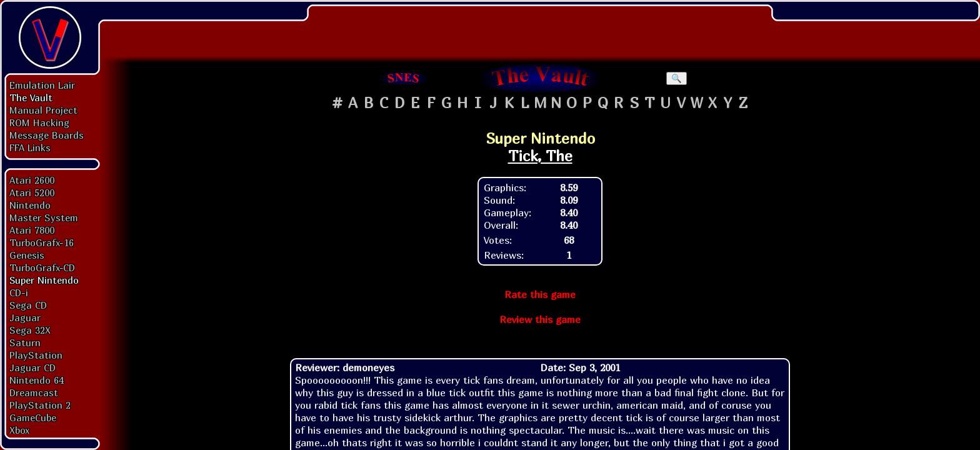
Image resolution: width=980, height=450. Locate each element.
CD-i (19, 292)
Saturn (25, 342)
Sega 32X (30, 330)
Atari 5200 (32, 192)
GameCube (33, 417)
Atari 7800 (32, 230)
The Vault (31, 97)
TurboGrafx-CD (42, 267)
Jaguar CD (32, 367)
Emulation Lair (42, 85)
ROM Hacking (39, 122)
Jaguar (25, 317)
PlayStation (36, 355)
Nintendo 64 (37, 380)
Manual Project (43, 110)
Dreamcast (34, 392)
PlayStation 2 (40, 405)
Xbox (19, 430)
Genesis (27, 255)
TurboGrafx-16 (42, 242)
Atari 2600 (32, 180)
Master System (44, 217)
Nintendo (30, 205)
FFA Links (30, 147)
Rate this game (540, 294)
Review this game (540, 319)
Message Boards (47, 135)
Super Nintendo (44, 280)
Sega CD (28, 305)
